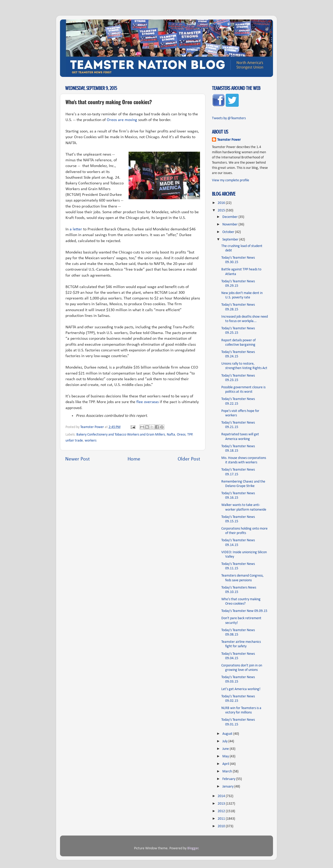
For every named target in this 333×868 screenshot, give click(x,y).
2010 (222, 826)
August (228, 734)
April (226, 764)
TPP (190, 435)
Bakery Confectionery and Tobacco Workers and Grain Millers (121, 435)
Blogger (193, 848)
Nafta (171, 435)
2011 (222, 819)
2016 (222, 203)
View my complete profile (231, 180)
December (230, 217)
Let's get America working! (241, 689)
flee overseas (148, 402)
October (229, 232)
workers (91, 441)
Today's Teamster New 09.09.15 (244, 611)
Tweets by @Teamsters (229, 118)
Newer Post (78, 459)
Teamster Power (229, 140)
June (226, 749)
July (225, 741)
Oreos (181, 435)
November (230, 225)
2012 (222, 811)
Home (134, 459)
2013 (222, 804)
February (229, 779)
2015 (222, 211)
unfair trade (74, 441)
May (226, 756)
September (231, 240)
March (228, 772)
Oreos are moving (122, 120)
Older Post (189, 459)
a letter (76, 229)
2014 (222, 796)
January (228, 787)
